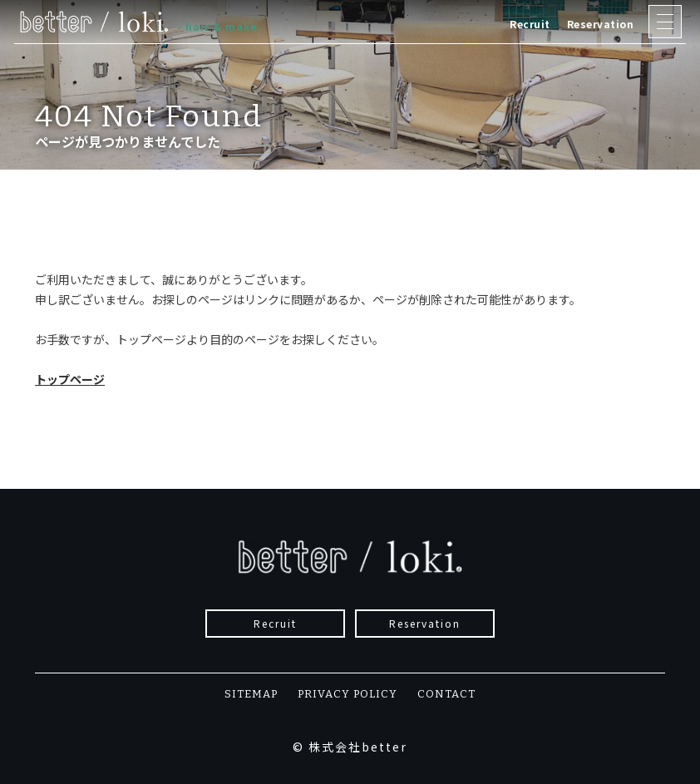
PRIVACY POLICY (348, 694)
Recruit (530, 24)
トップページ (70, 379)
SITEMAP (251, 694)
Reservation (601, 24)
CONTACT (446, 694)
